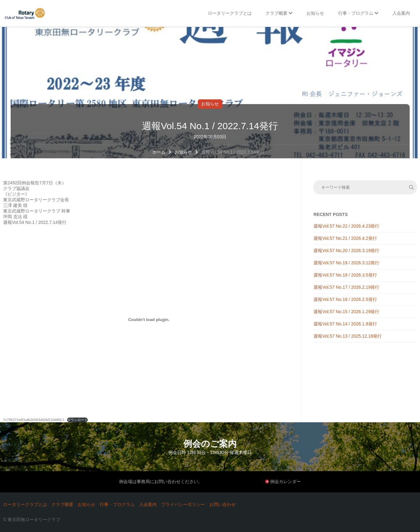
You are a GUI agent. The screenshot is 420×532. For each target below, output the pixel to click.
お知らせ (210, 104)
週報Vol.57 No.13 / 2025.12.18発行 (348, 336)
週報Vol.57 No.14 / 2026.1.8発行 (345, 324)
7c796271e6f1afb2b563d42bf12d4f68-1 (34, 420)
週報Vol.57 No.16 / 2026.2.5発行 (345, 299)
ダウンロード (77, 420)
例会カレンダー (286, 482)
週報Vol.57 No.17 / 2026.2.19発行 (346, 287)
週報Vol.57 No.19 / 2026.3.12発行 (346, 263)
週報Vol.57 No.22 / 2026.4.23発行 (346, 226)
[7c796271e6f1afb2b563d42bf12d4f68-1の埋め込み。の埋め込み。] (149, 319)
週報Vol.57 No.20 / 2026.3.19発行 (346, 250)
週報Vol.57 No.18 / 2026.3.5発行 (345, 275)
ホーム (159, 152)
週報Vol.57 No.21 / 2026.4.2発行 (345, 238)
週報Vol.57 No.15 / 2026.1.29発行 (346, 312)
